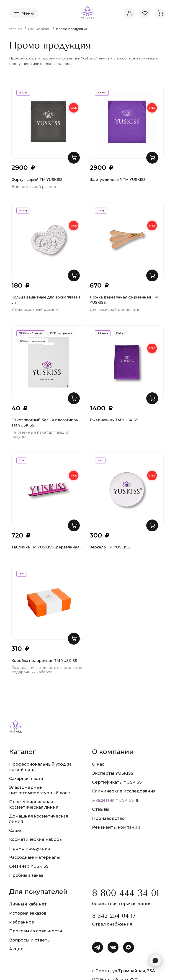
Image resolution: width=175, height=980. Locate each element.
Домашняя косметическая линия (39, 819)
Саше (15, 831)
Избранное (22, 922)
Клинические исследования (124, 791)
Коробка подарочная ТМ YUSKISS (44, 661)
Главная (16, 29)
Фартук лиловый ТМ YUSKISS (118, 180)
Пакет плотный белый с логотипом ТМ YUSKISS (45, 423)
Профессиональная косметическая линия (34, 804)
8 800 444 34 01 (126, 893)
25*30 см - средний (61, 333)
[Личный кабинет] (129, 13)
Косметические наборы (36, 839)
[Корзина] (160, 13)
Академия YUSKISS (113, 800)
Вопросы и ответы (30, 940)
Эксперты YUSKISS (113, 773)
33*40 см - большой (31, 333)
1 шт (22, 460)
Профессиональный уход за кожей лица (40, 767)
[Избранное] (145, 13)
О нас (98, 764)
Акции (16, 949)
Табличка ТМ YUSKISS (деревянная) (46, 547)
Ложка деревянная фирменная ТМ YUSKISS (124, 300)
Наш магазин (39, 29)
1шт (21, 574)
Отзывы (101, 809)
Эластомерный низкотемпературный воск (40, 790)
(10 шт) (23, 210)
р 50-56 (23, 93)
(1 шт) (101, 210)
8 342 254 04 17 (114, 916)
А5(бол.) (120, 333)
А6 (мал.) (103, 333)
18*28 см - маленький (32, 341)
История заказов (28, 913)
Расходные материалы (35, 857)
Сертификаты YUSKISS (117, 782)
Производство (108, 818)
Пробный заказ (26, 875)
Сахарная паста (26, 779)
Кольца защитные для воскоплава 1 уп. (46, 300)
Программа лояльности (36, 931)
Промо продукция (30, 849)
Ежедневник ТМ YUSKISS (114, 420)
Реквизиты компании (116, 827)
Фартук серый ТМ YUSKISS (37, 180)
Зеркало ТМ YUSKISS (110, 547)
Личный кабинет (28, 904)
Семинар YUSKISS (29, 866)
